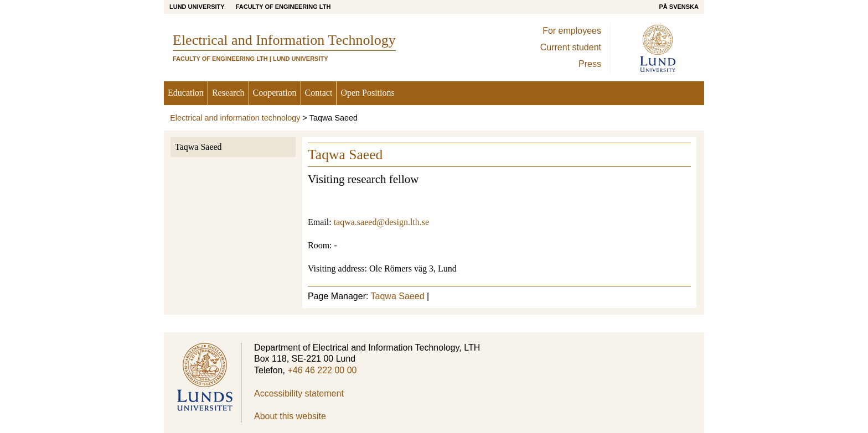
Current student (571, 47)
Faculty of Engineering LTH (283, 7)
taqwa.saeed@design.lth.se (381, 222)
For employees (572, 31)
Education (186, 93)
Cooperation (275, 93)
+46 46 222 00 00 (322, 370)
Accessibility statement (299, 393)
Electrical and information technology (235, 118)
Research (228, 93)
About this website (290, 416)
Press (590, 64)
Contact (319, 93)
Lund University (197, 7)
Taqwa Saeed (198, 147)
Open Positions (367, 93)
